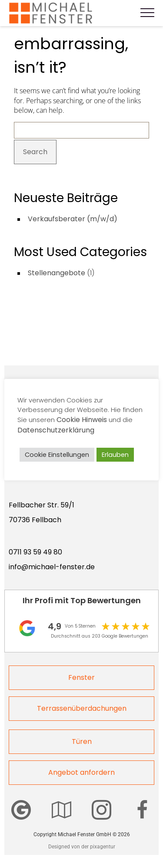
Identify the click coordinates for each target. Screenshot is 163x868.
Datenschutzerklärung (56, 430)
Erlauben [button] (115, 455)
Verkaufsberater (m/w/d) (73, 219)
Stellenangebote (57, 273)
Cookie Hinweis (82, 420)
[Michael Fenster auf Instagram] (101, 810)
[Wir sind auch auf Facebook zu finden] (142, 810)
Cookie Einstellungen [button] (57, 455)
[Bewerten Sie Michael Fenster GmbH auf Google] (21, 810)
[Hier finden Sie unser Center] (62, 810)
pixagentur (103, 847)
